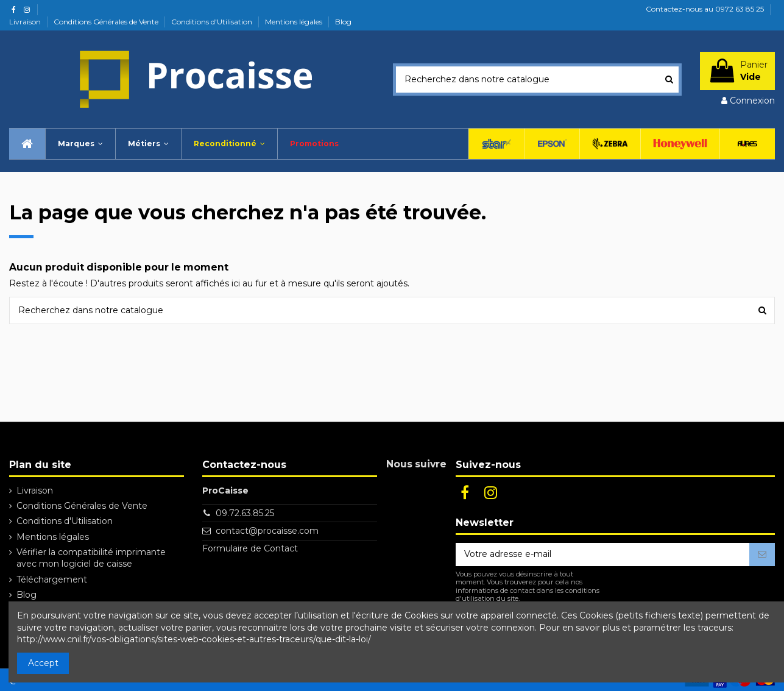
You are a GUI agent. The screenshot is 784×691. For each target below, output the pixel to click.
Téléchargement (52, 579)
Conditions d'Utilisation (213, 22)
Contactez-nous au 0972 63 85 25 (705, 9)
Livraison (26, 22)
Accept (43, 663)
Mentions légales (295, 22)
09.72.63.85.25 (245, 513)
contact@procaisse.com (267, 531)
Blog (343, 22)
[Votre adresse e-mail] (602, 555)
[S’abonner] (762, 555)
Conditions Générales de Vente (107, 22)
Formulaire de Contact (250, 548)
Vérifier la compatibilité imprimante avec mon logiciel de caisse (91, 558)
